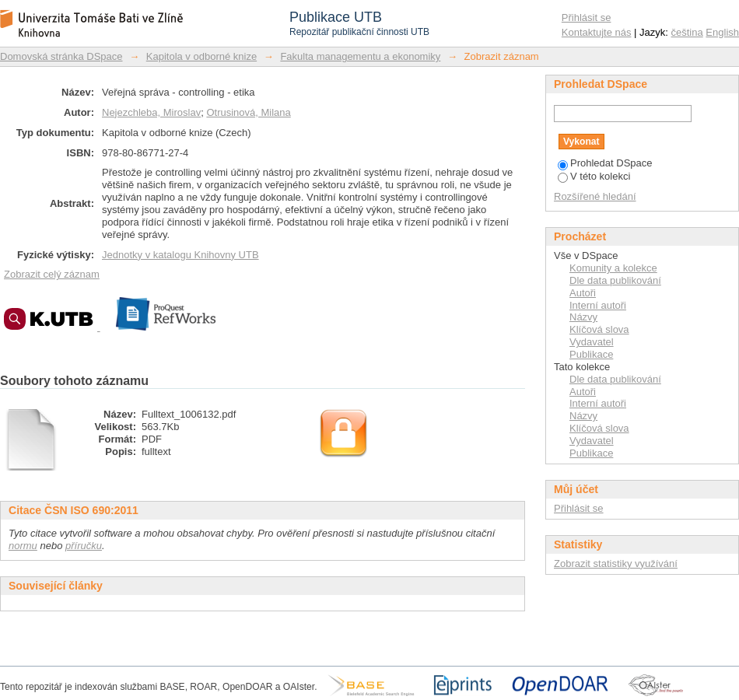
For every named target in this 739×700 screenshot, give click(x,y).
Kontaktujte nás (597, 32)
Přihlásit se (587, 17)
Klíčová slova (599, 329)
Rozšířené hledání (595, 196)
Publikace (591, 354)
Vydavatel (592, 342)
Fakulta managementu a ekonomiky (360, 56)
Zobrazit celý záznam (52, 274)
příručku (84, 546)
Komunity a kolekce (613, 268)
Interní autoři (598, 305)
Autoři (583, 293)
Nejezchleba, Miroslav (151, 112)
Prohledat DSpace (605, 163)
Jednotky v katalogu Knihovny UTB (180, 255)
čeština (687, 32)
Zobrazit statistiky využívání (616, 563)
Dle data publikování (615, 280)
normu (23, 546)
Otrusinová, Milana (248, 112)
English (722, 32)
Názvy (583, 317)
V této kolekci (594, 176)
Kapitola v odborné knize (201, 56)
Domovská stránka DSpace (61, 56)
